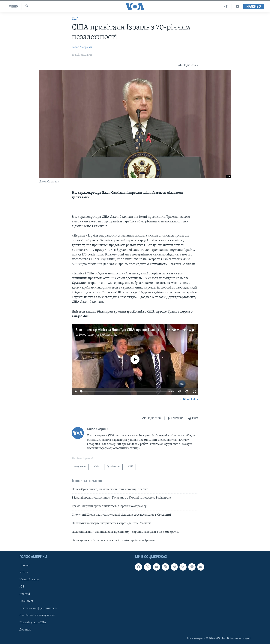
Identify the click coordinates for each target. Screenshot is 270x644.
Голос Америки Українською (98, 335)
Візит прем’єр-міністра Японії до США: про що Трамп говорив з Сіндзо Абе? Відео (139, 330)
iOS (22, 587)
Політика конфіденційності (38, 608)
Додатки (25, 630)
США (75, 19)
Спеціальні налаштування (37, 615)
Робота (24, 573)
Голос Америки (82, 47)
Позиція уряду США (33, 623)
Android (25, 594)
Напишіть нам (29, 580)
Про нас (25, 566)
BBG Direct (26, 601)
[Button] (188, 65)
